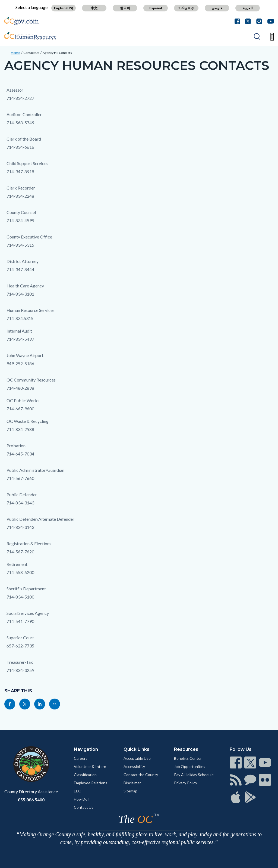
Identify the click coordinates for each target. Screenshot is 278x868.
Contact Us (31, 53)
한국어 (125, 8)
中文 (94, 8)
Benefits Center (188, 758)
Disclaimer (132, 783)
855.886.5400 (31, 800)
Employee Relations (91, 783)
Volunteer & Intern (90, 766)
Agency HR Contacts (57, 53)
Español (156, 8)
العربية (248, 8)
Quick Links (136, 749)
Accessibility (134, 766)
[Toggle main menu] (272, 37)
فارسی (217, 8)
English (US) (64, 8)
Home (15, 53)
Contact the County (141, 775)
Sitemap (130, 791)
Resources (186, 749)
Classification (85, 775)
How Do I (82, 799)
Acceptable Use (137, 758)
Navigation (86, 749)
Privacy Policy (186, 783)
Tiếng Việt (187, 8)
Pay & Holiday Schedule (194, 775)
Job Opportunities (190, 766)
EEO (78, 791)
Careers (81, 758)
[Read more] (21, 21)
